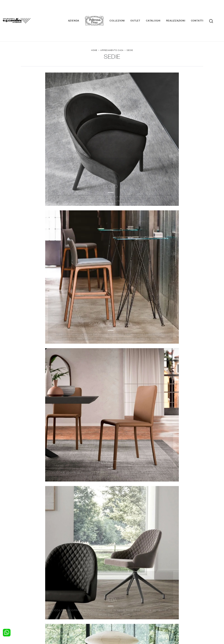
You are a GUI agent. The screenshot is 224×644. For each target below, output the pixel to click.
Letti (26, 584)
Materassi (120, 596)
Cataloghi (159, 9)
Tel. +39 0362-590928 (141, 608)
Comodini (29, 596)
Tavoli (72, 592)
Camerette (30, 588)
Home (94, 31)
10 (134, 468)
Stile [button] (109, 65)
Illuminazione (122, 588)
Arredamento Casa (112, 31)
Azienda (79, 9)
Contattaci (167, 588)
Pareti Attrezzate (80, 588)
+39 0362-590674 (169, 608)
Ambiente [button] (50, 65)
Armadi (28, 592)
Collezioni (123, 9)
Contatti (203, 9)
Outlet (141, 9)
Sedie (130, 31)
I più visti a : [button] (169, 65)
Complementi (123, 592)
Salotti (73, 584)
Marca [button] (22, 65)
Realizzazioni (181, 9)
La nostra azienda (171, 584)
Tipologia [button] (136, 65)
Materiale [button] (81, 65)
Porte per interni (125, 584)
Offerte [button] (200, 65)
